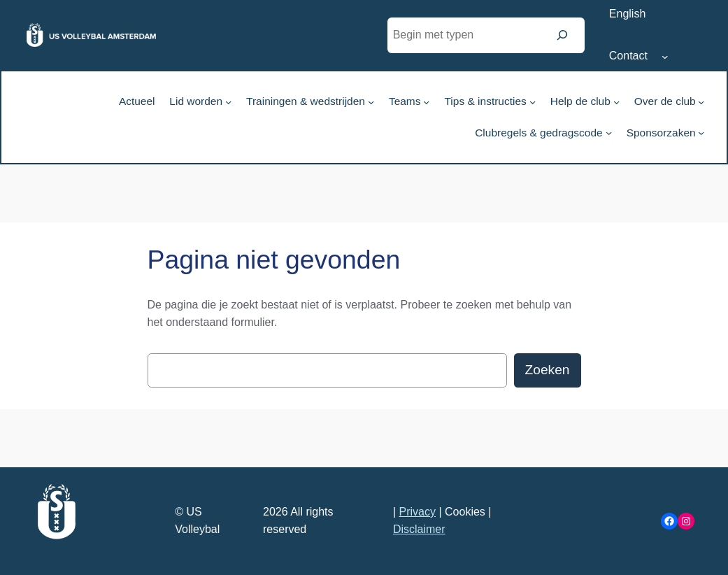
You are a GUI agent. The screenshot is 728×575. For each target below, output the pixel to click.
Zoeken (548, 370)
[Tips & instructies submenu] (533, 101)
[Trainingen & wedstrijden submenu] (371, 101)
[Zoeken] (562, 35)
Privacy (417, 512)
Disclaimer (419, 529)
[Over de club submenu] (701, 101)
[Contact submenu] (665, 57)
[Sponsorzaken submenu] (701, 133)
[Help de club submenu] (616, 101)
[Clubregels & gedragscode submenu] (609, 133)
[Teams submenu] (426, 101)
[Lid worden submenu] (228, 101)
